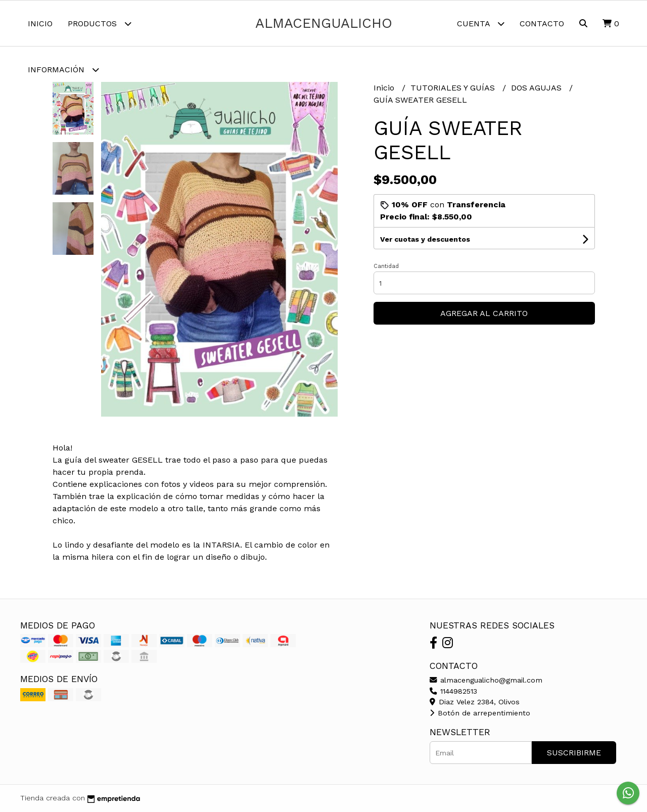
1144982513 (453, 691)
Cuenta (481, 24)
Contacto (542, 24)
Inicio (40, 24)
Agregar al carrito (484, 313)
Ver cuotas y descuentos (425, 239)
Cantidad (386, 266)
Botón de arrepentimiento (480, 713)
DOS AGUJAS (538, 88)
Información (63, 70)
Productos (100, 24)
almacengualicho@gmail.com (486, 680)
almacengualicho (324, 23)
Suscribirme (574, 753)
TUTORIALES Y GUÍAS (454, 88)
